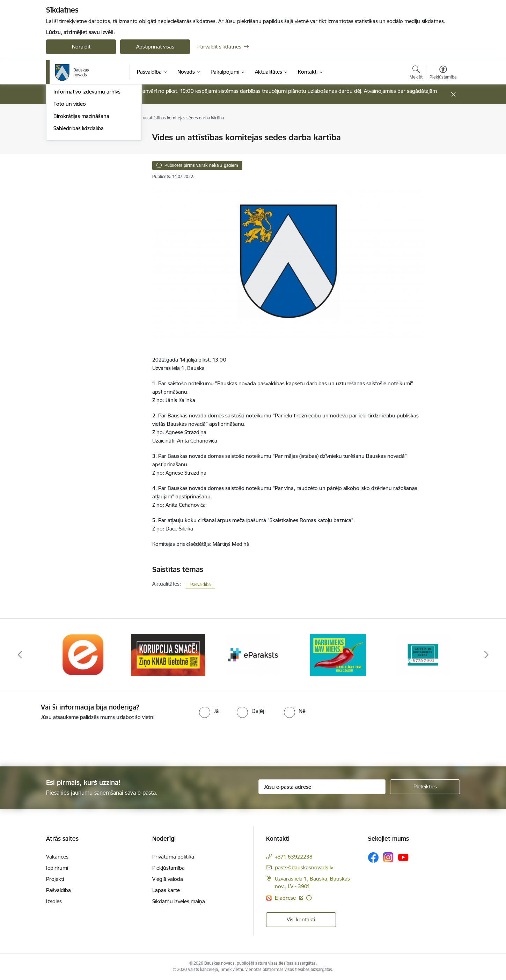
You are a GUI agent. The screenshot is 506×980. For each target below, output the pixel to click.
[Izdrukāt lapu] (443, 135)
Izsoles (54, 901)
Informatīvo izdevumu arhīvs (87, 187)
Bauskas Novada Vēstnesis (85, 174)
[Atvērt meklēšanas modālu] (416, 73)
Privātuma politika (173, 857)
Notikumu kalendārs (77, 150)
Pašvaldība (200, 584)
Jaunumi (63, 162)
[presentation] (58, 741)
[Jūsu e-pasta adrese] (322, 787)
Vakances (57, 857)
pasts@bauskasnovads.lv (304, 867)
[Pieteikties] (425, 787)
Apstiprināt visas (155, 47)
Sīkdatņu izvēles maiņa (179, 901)
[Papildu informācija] (309, 898)
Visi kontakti (301, 919)
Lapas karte (166, 890)
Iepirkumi (57, 868)
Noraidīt (81, 47)
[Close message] (453, 94)
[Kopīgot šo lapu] (443, 152)
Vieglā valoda (168, 879)
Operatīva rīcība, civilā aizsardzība (92, 138)
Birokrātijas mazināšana (81, 211)
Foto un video (70, 198)
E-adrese (286, 898)
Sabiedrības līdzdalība (79, 223)
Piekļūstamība (168, 868)
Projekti (55, 879)
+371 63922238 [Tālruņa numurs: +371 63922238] (294, 857)
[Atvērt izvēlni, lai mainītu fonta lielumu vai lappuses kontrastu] (443, 73)
